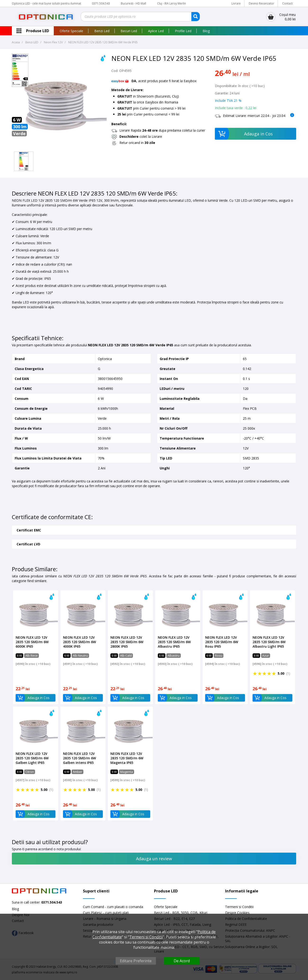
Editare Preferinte (136, 961)
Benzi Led (102, 31)
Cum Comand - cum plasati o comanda (113, 907)
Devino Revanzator (261, 3)
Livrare (236, 3)
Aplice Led (156, 31)
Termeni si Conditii (239, 907)
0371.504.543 (101, 3)
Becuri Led (129, 31)
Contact (287, 3)
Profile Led (183, 31)
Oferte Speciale (71, 31)
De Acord (182, 961)
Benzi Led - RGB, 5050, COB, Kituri (181, 913)
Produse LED (38, 31)
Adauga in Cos (244, 134)
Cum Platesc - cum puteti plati (106, 913)
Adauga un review (154, 859)
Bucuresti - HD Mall (134, 3)
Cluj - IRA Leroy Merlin (172, 3)
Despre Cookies (237, 913)
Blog (206, 31)
